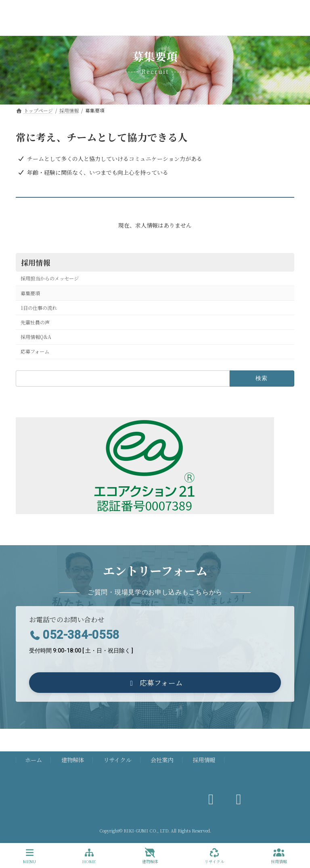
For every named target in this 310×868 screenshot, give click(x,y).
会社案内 (162, 760)
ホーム (34, 760)
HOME (89, 856)
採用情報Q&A (36, 337)
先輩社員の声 (35, 322)
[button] (155, 683)
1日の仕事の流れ (39, 308)
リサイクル (117, 760)
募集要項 (30, 293)
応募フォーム (35, 351)
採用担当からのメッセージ (50, 278)
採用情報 (36, 262)
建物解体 (73, 760)
